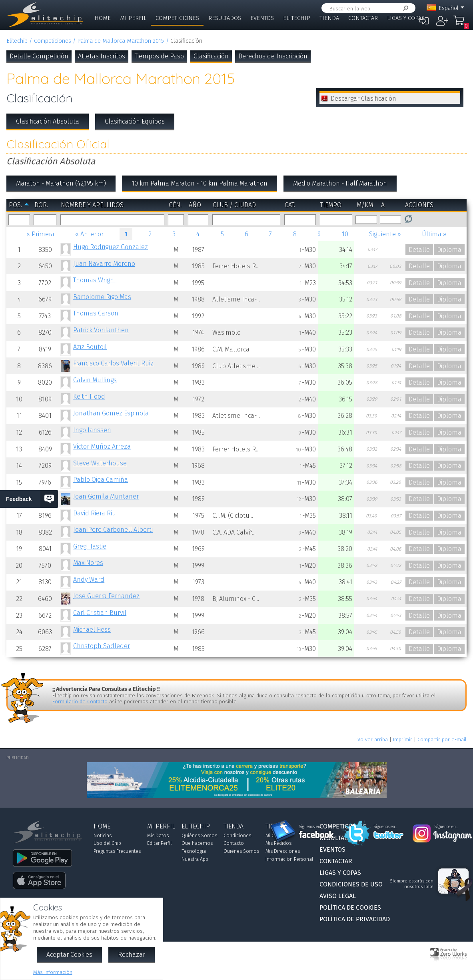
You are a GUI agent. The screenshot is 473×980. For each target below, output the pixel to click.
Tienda (329, 18)
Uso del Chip (107, 843)
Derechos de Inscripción (273, 56)
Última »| (436, 234)
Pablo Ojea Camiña (101, 480)
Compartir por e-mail (442, 739)
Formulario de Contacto (80, 702)
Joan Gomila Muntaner (106, 496)
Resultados (225, 18)
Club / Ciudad (234, 205)
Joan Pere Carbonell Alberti (113, 530)
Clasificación (211, 56)
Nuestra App (195, 859)
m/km (365, 205)
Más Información (53, 972)
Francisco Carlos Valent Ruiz (113, 363)
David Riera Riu (95, 513)
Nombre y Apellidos (92, 205)
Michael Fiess (92, 630)
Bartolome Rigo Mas (102, 297)
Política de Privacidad (355, 919)
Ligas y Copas (406, 18)
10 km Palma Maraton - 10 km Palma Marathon (200, 183)
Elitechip (297, 18)
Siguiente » (385, 234)
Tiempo (331, 205)
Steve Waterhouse (100, 463)
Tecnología (194, 851)
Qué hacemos (197, 843)
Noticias (103, 836)
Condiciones (237, 836)
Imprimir (403, 739)
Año (195, 205)
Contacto (234, 843)
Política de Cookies (350, 907)
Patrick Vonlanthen (101, 330)
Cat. (290, 205)
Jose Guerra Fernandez (106, 596)
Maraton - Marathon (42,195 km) (61, 183)
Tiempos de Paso (159, 56)
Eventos (262, 18)
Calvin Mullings (95, 380)
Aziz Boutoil (90, 347)
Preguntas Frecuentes (117, 851)
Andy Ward (89, 580)
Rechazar (132, 955)
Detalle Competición (39, 56)
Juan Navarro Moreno (104, 264)
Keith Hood (89, 396)
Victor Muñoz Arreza (102, 446)
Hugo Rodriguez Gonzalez (111, 247)
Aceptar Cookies (69, 955)
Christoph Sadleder (102, 646)
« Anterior (89, 234)
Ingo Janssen (92, 430)
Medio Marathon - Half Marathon (340, 183)
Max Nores (88, 563)
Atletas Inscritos (102, 56)
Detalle (419, 250)
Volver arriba (373, 739)
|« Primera (39, 234)
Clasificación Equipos (135, 121)
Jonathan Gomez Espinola (111, 413)
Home (103, 18)
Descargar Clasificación (363, 99)
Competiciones (177, 18)
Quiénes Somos (199, 836)
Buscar (404, 8)
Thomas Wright (95, 280)
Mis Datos (158, 836)
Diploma (449, 250)
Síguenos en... (311, 827)
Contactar (363, 18)
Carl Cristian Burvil (100, 613)
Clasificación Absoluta (48, 121)
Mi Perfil (133, 18)
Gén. (175, 205)
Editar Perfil (159, 843)
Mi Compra (461, 24)
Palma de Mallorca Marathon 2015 (121, 41)
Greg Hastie (90, 546)
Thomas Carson (96, 313)
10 (345, 234)
